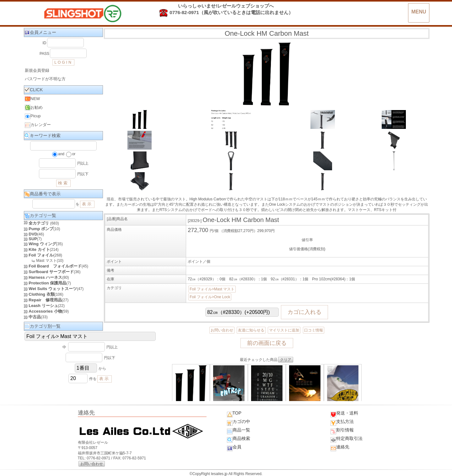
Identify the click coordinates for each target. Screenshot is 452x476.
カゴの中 (239, 422)
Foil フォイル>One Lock (210, 297)
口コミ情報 (314, 330)
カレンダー (38, 125)
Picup (33, 116)
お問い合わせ (222, 330)
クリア (286, 360)
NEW (32, 99)
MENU (419, 12)
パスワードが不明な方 (45, 79)
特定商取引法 (347, 439)
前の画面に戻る (267, 343)
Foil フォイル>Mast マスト (212, 289)
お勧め (34, 108)
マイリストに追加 (284, 330)
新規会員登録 (37, 70)
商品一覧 (239, 431)
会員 (234, 448)
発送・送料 (344, 414)
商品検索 (239, 439)
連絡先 (340, 448)
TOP (234, 414)
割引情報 (342, 431)
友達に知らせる (251, 330)
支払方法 (342, 422)
